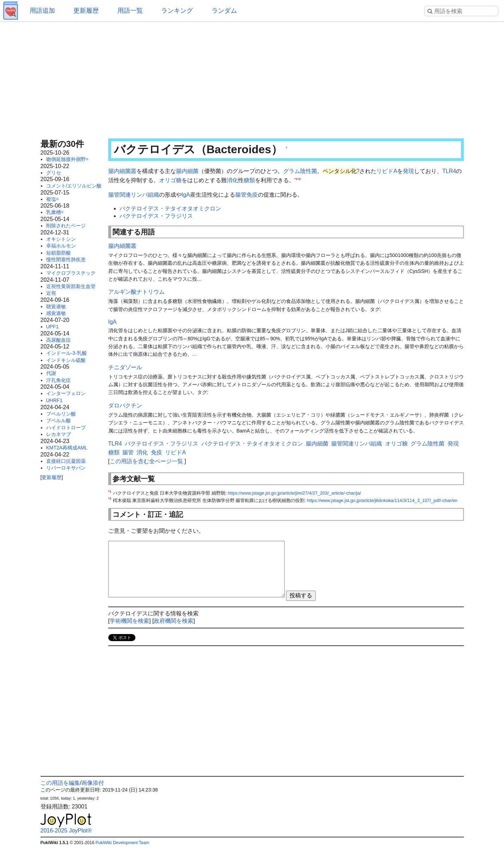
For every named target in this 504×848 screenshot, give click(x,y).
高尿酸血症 (59, 340)
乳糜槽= (55, 212)
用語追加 (42, 11)
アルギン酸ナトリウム (136, 292)
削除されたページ (66, 226)
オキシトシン (61, 239)
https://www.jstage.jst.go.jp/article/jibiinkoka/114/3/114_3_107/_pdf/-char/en (382, 500)
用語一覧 (130, 11)
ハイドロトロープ (66, 428)
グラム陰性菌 (300, 171)
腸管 (241, 195)
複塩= (53, 199)
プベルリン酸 (61, 414)
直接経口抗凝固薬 (66, 461)
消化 (232, 180)
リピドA (387, 171)
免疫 (252, 195)
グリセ (54, 173)
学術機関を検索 (129, 621)
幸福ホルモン (61, 246)
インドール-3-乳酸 (66, 353)
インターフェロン (66, 393)
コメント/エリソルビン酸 (74, 186)
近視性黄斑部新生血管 (71, 286)
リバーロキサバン (66, 468)
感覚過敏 (56, 313)
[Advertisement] (252, 78)
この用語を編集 (60, 783)
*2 (299, 178)
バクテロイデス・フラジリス (156, 216)
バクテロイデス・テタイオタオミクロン (170, 208)
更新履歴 (86, 11)
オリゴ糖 (170, 180)
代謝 (51, 373)
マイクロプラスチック (71, 273)
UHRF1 (54, 400)
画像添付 (93, 783)
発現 (408, 171)
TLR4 (449, 171)
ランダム (224, 11)
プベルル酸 (59, 420)
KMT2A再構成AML (67, 448)
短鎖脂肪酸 (59, 253)
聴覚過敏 (56, 306)
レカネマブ (59, 434)
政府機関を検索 (174, 621)
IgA (186, 195)
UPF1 (53, 327)
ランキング (177, 11)
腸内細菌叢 (122, 171)
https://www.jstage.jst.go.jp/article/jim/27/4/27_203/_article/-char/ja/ (294, 493)
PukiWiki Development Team (123, 843)
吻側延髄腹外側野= (67, 159)
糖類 (249, 180)
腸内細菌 (187, 171)
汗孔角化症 (59, 380)
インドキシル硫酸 (66, 360)
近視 (51, 293)
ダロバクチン (125, 405)
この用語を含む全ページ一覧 (146, 461)
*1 (296, 178)
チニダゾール (125, 367)
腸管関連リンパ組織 (134, 195)
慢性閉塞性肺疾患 (66, 259)
